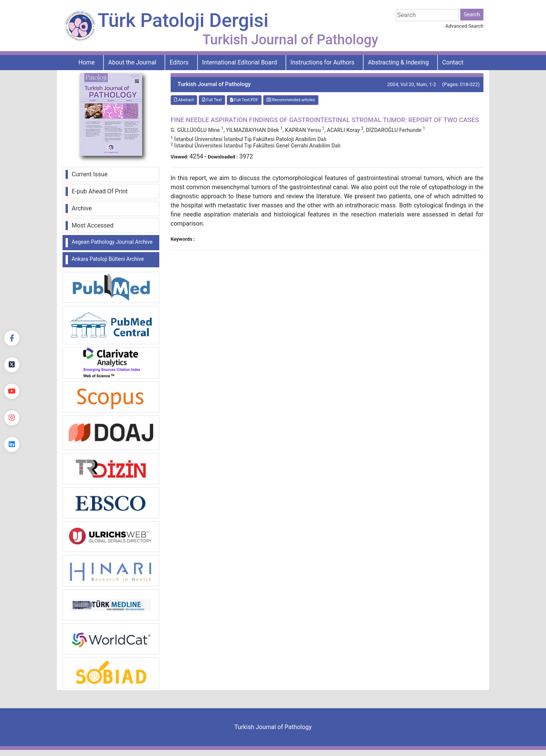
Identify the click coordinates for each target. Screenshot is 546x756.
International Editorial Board (240, 62)
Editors (179, 62)
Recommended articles (291, 100)
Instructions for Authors (322, 62)
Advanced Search (464, 26)
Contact (453, 62)
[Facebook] (12, 338)
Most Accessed (93, 225)
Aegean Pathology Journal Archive (112, 242)
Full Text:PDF (244, 100)
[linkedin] (12, 444)
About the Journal (132, 62)
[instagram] (12, 418)
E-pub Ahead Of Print (100, 191)
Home (87, 62)
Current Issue (90, 174)
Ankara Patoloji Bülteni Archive (108, 259)
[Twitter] (12, 365)
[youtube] (12, 391)
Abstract (184, 100)
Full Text (212, 100)
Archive (82, 208)
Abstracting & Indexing (398, 62)
